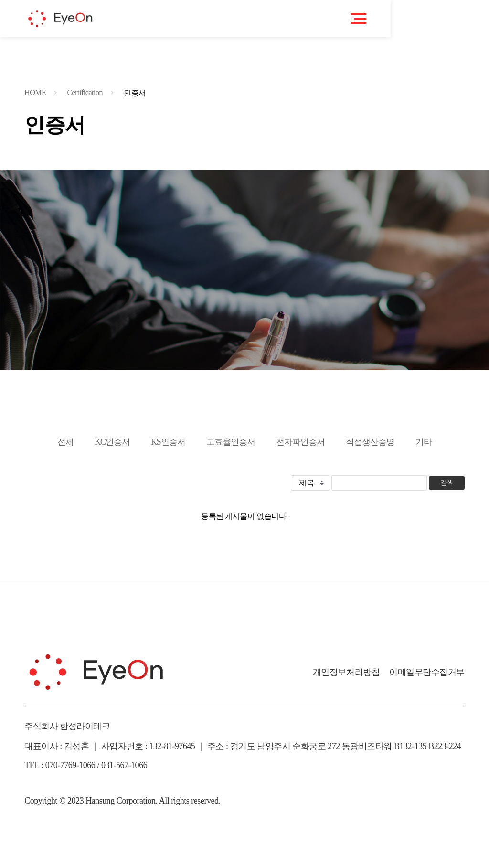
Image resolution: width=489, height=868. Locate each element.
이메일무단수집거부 (427, 672)
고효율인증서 (231, 442)
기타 (424, 442)
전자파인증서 (300, 442)
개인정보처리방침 (346, 672)
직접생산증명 (370, 442)
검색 (447, 483)
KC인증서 (112, 442)
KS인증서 (168, 442)
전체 (65, 442)
